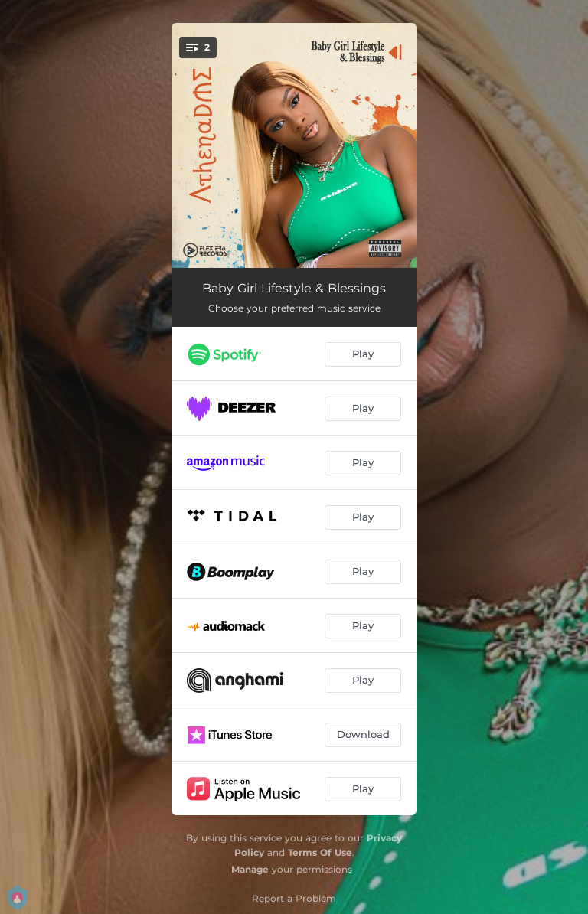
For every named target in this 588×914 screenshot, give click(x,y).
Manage (250, 869)
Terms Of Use (320, 852)
